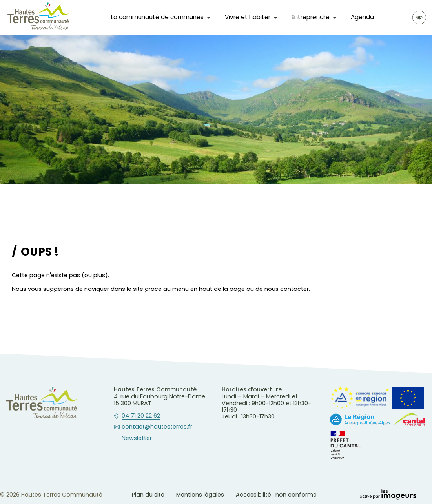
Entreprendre (311, 17)
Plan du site (148, 495)
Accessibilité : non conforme (276, 495)
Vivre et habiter (248, 17)
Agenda (362, 17)
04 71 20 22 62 (141, 416)
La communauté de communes (157, 17)
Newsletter (137, 438)
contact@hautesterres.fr (157, 427)
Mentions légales (200, 495)
